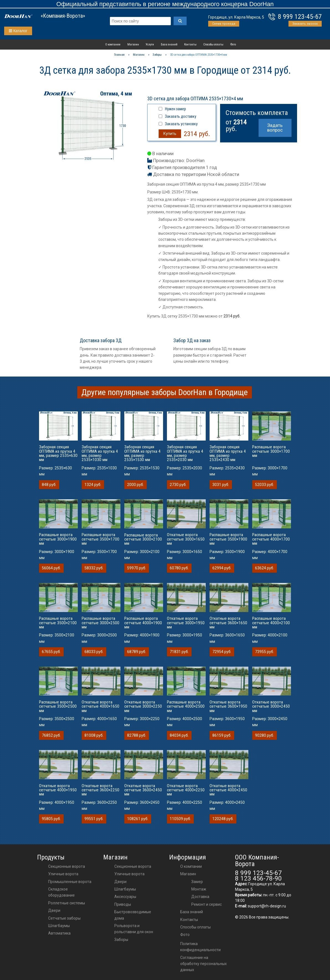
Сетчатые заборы (64, 918)
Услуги (150, 44)
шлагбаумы (125, 889)
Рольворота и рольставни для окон (134, 929)
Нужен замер (176, 109)
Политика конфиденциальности (200, 947)
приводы (123, 904)
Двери (54, 910)
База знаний (169, 44)
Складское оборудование (61, 892)
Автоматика (59, 933)
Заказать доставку (181, 116)
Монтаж (199, 889)
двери (120, 882)
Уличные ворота (63, 874)
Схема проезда (224, 24)
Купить (170, 134)
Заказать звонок (305, 24)
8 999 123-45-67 (300, 17)
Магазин (133, 44)
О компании (113, 44)
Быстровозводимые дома (133, 915)
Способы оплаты (213, 44)
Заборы (121, 940)
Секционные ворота (67, 866)
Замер (197, 882)
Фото (233, 44)
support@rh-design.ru (267, 906)
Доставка (200, 897)
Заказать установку (181, 124)
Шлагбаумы (59, 926)
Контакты (190, 44)
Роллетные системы (67, 903)
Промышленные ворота (70, 882)
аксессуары (125, 897)
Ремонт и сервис (207, 904)
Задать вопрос (275, 128)
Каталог (18, 31)
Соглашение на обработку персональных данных (203, 964)
